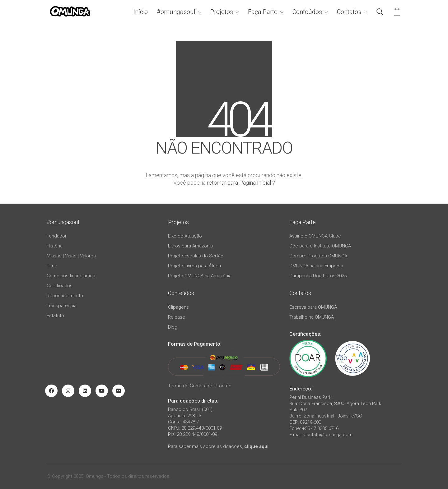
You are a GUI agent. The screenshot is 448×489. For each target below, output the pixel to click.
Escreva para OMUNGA (313, 307)
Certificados (60, 286)
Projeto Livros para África (194, 266)
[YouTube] (102, 391)
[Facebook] (51, 391)
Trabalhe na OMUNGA (312, 317)
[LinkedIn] (85, 391)
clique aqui (256, 446)
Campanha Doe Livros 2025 (318, 276)
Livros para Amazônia (190, 246)
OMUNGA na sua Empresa (316, 266)
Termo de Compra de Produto (200, 386)
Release (177, 317)
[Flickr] (119, 391)
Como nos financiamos (71, 276)
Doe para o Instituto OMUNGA (320, 246)
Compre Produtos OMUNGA (318, 256)
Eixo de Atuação (185, 236)
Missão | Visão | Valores (71, 256)
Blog (173, 327)
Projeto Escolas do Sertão (196, 256)
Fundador (57, 236)
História (55, 246)
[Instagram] (68, 391)
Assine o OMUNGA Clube (315, 236)
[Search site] (380, 13)
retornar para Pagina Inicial (239, 183)
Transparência (62, 306)
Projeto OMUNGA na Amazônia (200, 276)
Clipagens (178, 307)
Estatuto (55, 316)
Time (52, 266)
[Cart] (397, 12)
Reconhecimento (65, 296)
